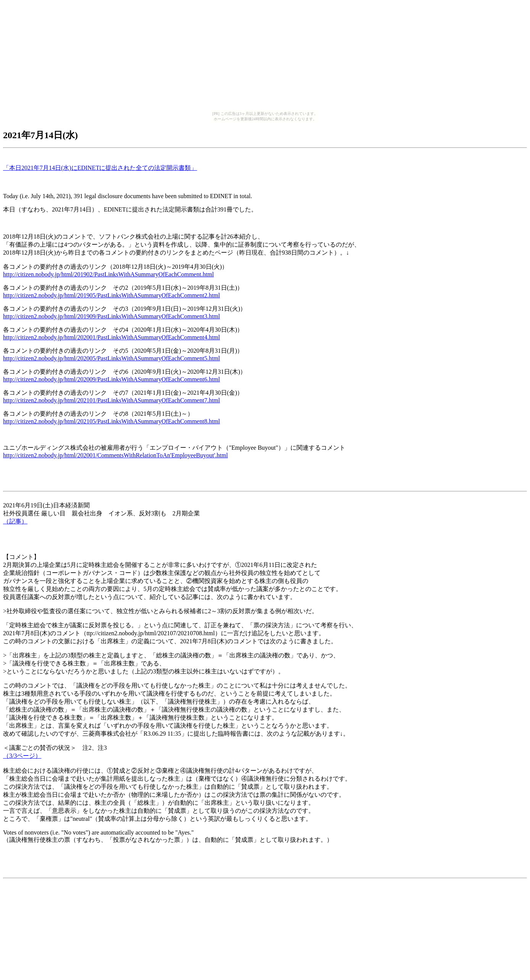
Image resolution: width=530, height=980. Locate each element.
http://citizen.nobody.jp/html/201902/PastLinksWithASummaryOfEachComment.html (109, 274)
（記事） (15, 521)
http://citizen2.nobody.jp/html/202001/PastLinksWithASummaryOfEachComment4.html (112, 337)
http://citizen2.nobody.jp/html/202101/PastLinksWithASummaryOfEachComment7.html (112, 400)
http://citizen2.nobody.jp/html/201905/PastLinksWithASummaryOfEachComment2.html (112, 295)
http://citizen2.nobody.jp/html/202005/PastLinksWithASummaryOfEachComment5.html (112, 358)
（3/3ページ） (22, 756)
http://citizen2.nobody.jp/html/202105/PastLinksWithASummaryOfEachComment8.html (112, 421)
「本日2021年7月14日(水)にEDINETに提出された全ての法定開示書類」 (100, 168)
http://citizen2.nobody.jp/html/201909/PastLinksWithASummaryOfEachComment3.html (112, 316)
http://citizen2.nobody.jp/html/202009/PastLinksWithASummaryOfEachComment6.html (112, 379)
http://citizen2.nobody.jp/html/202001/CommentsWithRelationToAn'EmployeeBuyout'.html (115, 455)
